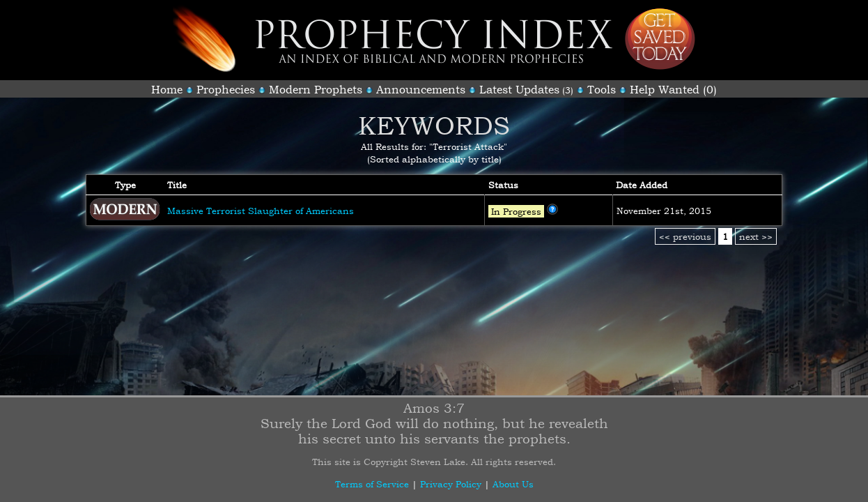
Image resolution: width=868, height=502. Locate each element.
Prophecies (226, 89)
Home (167, 89)
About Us (513, 484)
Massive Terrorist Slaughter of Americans (261, 211)
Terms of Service (372, 484)
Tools (602, 89)
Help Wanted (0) (673, 89)
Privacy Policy (451, 484)
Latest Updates (519, 89)
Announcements (421, 89)
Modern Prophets (316, 89)
